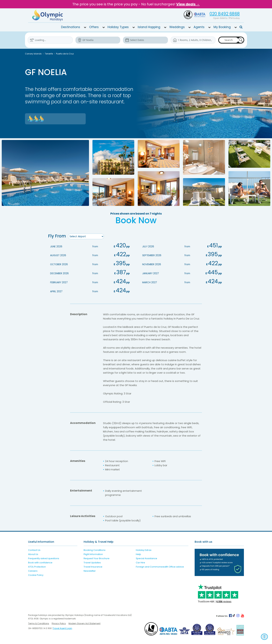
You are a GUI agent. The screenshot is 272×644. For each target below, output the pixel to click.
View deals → (188, 4)
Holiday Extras (144, 549)
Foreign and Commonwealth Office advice (160, 566)
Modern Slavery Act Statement (84, 623)
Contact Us (34, 549)
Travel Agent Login (62, 628)
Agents (199, 27)
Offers (94, 27)
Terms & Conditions (39, 623)
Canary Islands (33, 54)
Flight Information (93, 554)
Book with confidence (40, 562)
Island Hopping (149, 27)
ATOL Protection (37, 566)
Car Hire (140, 562)
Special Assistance (146, 558)
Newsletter (90, 570)
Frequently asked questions (44, 558)
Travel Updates (92, 562)
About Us (33, 554)
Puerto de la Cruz (65, 54)
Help (138, 554)
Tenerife (49, 54)
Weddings (177, 27)
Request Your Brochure (97, 558)
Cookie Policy (36, 574)
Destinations (71, 27)
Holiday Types (118, 27)
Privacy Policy (59, 623)
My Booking (222, 27)
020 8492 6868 (225, 14)
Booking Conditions (95, 549)
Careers (33, 570)
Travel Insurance (93, 566)
